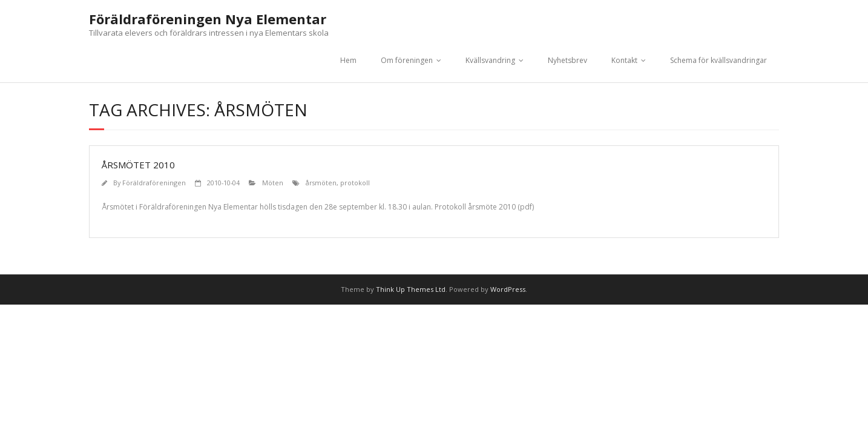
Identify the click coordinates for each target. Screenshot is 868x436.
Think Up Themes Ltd (411, 289)
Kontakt (624, 60)
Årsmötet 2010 (138, 165)
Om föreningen (407, 60)
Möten (273, 183)
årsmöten (321, 183)
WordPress (508, 289)
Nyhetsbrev (567, 60)
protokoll (355, 183)
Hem (348, 60)
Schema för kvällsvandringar (718, 60)
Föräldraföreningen (154, 183)
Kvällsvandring (490, 60)
